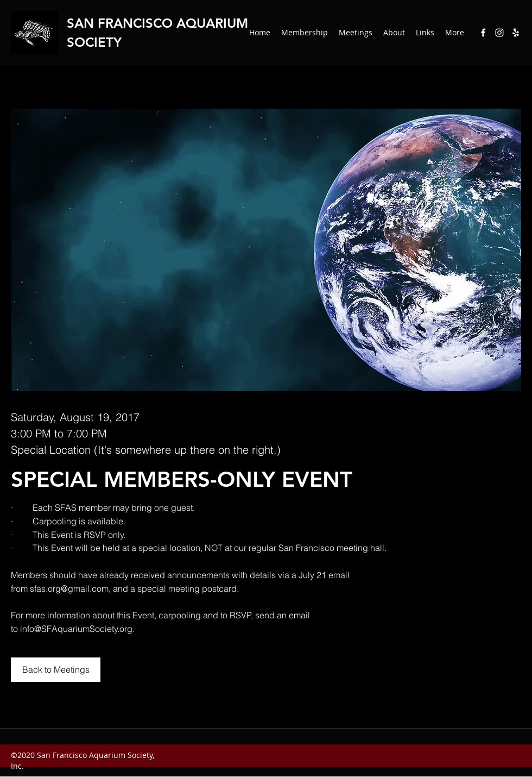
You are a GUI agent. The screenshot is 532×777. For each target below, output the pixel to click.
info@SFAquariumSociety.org (76, 629)
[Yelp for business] (516, 33)
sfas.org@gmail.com (69, 588)
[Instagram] (499, 33)
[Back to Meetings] (56, 670)
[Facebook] (483, 33)
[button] (394, 33)
